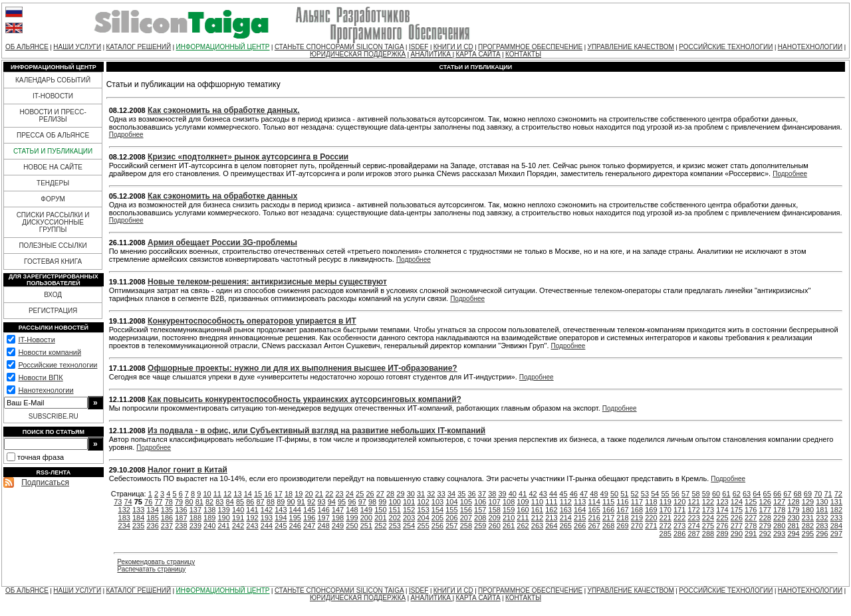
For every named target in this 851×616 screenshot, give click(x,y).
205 (437, 518)
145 (309, 510)
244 (267, 526)
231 (808, 518)
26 (370, 494)
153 (423, 510)
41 (523, 494)
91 (301, 502)
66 (777, 494)
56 (675, 494)
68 (798, 494)
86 (250, 502)
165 (594, 510)
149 (366, 510)
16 (268, 494)
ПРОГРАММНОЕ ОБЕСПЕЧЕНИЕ (530, 47)
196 (309, 518)
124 (737, 502)
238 (181, 526)
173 (708, 510)
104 (451, 502)
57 (685, 494)
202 (395, 518)
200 (366, 518)
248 (323, 526)
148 (352, 510)
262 (523, 526)
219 (637, 518)
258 (466, 526)
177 (765, 510)
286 (679, 534)
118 (651, 502)
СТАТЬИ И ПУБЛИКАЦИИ (53, 151)
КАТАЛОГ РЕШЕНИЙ (138, 47)
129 (808, 502)
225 (722, 518)
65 (767, 494)
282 (808, 526)
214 (566, 518)
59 (706, 494)
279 (765, 526)
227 (751, 518)
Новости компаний (50, 352)
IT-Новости (36, 340)
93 (321, 502)
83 (219, 502)
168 (637, 510)
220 (651, 518)
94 (332, 502)
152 (409, 510)
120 (679, 502)
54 (655, 494)
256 (437, 526)
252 (380, 526)
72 (838, 494)
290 (737, 534)
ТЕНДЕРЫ (53, 183)
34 (451, 494)
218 (622, 518)
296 (822, 534)
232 (822, 518)
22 (329, 494)
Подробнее (126, 135)
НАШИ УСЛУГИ (77, 47)
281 (793, 526)
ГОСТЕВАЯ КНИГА (53, 261)
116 (622, 502)
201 (380, 518)
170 (666, 510)
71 (828, 494)
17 (279, 494)
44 (553, 494)
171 (679, 510)
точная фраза (41, 457)
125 (751, 502)
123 (722, 502)
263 (537, 526)
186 (167, 518)
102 (423, 502)
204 (423, 518)
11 (217, 494)
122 (708, 502)
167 (622, 510)
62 (737, 494)
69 (808, 494)
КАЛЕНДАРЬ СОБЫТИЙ (53, 80)
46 (574, 494)
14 (248, 494)
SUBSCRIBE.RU (54, 416)
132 (124, 510)
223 (693, 518)
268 (608, 526)
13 (237, 494)
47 (584, 494)
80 (189, 502)
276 (722, 526)
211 (523, 518)
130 (822, 502)
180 (808, 510)
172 (693, 510)
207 (466, 518)
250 (352, 526)
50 (614, 494)
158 (495, 510)
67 (787, 494)
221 (666, 518)
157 (480, 510)
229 (779, 518)
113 (580, 502)
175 (737, 510)
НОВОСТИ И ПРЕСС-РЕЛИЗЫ (53, 116)
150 (380, 510)
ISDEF (419, 47)
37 (482, 494)
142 (267, 510)
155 (451, 510)
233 (836, 518)
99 (382, 502)
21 (319, 494)
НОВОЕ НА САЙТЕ (53, 167)
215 (580, 518)
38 (492, 494)
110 (537, 502)
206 (451, 518)
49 (604, 494)
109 (523, 502)
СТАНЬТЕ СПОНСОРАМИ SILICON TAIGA (339, 47)
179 (793, 510)
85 (240, 502)
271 (651, 526)
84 (230, 502)
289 (722, 534)
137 (195, 510)
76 (148, 502)
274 (693, 526)
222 (679, 518)
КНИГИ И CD (453, 47)
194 (281, 518)
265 (566, 526)
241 (224, 526)
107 (495, 502)
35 (461, 494)
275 (708, 526)
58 (695, 494)
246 (295, 526)
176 (751, 510)
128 (793, 502)
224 (708, 518)
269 (622, 526)
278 (751, 526)
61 (726, 494)
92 (311, 502)
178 (779, 510)
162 (551, 510)
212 (537, 518)
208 (480, 518)
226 (737, 518)
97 (362, 502)
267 (594, 526)
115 (608, 502)
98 (372, 502)
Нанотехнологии (46, 390)
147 (338, 510)
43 (543, 494)
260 (495, 526)
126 (765, 502)
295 (808, 534)
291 (751, 534)
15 (258, 494)
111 (551, 502)
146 (323, 510)
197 (323, 518)
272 (666, 526)
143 (281, 510)
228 (765, 518)
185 (152, 518)
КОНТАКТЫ (523, 54)
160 (523, 510)
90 (291, 502)
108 (509, 502)
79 (179, 502)
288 (708, 534)
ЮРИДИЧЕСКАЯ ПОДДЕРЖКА (358, 54)
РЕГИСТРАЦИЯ (53, 311)
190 (224, 518)
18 (289, 494)
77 (158, 502)
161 (537, 510)
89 (281, 502)
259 (480, 526)
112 (566, 502)
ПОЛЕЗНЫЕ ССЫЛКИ (53, 246)
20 (309, 494)
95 (342, 502)
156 (466, 510)
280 (779, 526)
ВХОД (53, 295)
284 (836, 526)
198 (338, 518)
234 (124, 526)
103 (437, 502)
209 (495, 518)
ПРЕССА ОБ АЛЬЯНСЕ (53, 135)
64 (757, 494)
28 (390, 494)
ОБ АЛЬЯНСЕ (27, 47)
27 (380, 494)
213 (551, 518)
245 (281, 526)
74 (128, 502)
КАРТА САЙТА (478, 54)
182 (836, 510)
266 (580, 526)
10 (207, 494)
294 (793, 534)
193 (267, 518)
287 (693, 534)
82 (209, 502)
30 (411, 494)
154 (437, 510)
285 (666, 534)
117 (637, 502)
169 (651, 510)
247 (309, 526)
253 (395, 526)
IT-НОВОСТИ (53, 96)
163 (566, 510)
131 (836, 502)
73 (118, 502)
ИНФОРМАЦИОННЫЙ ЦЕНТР (223, 47)
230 (793, 518)
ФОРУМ (53, 199)
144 (295, 510)
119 (666, 502)
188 (195, 518)
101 (409, 502)
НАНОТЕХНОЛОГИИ (810, 47)
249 (338, 526)
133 (138, 510)
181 (822, 510)
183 (124, 518)
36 (472, 494)
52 (635, 494)
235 (138, 526)
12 (227, 494)
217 (608, 518)
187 (181, 518)
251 (366, 526)
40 (513, 494)
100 (395, 502)
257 (451, 526)
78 (169, 502)
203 (409, 518)
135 (167, 510)
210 (509, 518)
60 (716, 494)
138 (209, 510)
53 (645, 494)
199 (352, 518)
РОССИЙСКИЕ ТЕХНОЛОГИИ (726, 47)
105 (466, 502)
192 (252, 518)
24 (350, 494)
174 (722, 510)
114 (594, 502)
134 (152, 510)
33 (441, 494)
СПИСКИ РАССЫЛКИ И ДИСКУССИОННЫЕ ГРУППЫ (53, 222)
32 (431, 494)
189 (209, 518)
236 (152, 526)
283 (822, 526)
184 (138, 518)
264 (551, 526)
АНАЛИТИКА (432, 54)
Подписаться (45, 482)
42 (533, 494)
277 (737, 526)
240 (209, 526)
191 (238, 518)
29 (400, 494)
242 (238, 526)
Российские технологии (58, 365)
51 (624, 494)
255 (423, 526)
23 (339, 494)
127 (779, 502)
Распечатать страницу (151, 569)
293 (779, 534)
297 (836, 534)
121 (693, 502)
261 (509, 526)
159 (509, 510)
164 (580, 510)
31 (421, 494)
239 (195, 526)
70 (818, 494)
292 (765, 534)
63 (747, 494)
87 (261, 502)
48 (594, 494)
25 (360, 494)
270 (637, 526)
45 (563, 494)
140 (238, 510)
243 (252, 526)
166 (608, 510)
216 (594, 518)
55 (665, 494)
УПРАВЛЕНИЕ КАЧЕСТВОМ (631, 47)
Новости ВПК (40, 377)
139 (224, 510)
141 (252, 510)
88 (271, 502)
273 (679, 526)
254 (409, 526)
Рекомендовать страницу (156, 562)
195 (295, 518)
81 (199, 502)
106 (480, 502)
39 (502, 494)
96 (352, 502)
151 (395, 510)
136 (181, 510)
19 (299, 494)
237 (167, 526)
